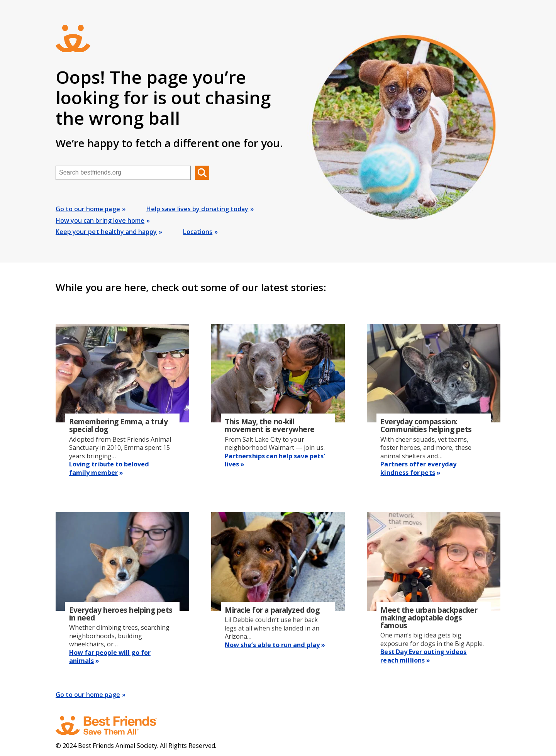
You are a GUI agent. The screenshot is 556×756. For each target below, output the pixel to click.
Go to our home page (88, 209)
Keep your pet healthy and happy (106, 232)
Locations (198, 232)
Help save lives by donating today (197, 209)
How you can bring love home (100, 220)
